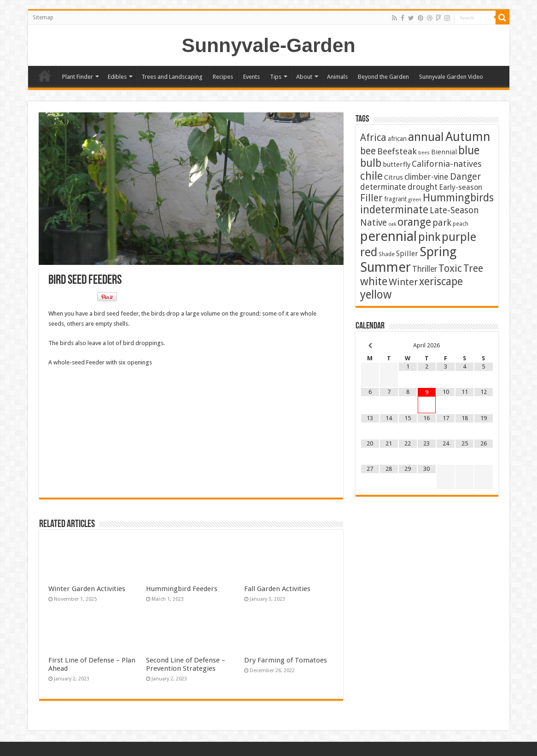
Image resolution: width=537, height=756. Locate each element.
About (304, 77)
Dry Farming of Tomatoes (286, 660)
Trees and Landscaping (172, 77)
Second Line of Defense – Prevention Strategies (186, 664)
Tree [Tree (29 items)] (473, 268)
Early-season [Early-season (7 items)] (461, 187)
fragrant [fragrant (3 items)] (395, 199)
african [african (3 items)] (397, 139)
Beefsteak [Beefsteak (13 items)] (397, 151)
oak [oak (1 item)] (392, 224)
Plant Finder (78, 77)
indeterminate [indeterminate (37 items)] (394, 210)
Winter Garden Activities (87, 589)
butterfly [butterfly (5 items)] (397, 164)
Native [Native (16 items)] (374, 223)
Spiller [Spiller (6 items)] (407, 254)
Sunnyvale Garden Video (451, 77)
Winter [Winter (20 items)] (403, 282)
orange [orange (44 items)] (414, 222)
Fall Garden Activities (277, 589)
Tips (276, 77)
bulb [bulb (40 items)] (371, 163)
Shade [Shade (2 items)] (387, 254)
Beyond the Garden (383, 77)
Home (45, 76)
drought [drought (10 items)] (423, 187)
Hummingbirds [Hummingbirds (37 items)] (458, 198)
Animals (337, 77)
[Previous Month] (370, 346)
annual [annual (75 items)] (426, 137)
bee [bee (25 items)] (368, 151)
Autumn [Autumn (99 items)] (468, 137)
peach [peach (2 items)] (461, 224)
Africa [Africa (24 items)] (373, 138)
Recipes (223, 77)
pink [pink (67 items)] (429, 237)
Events (251, 77)
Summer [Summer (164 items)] (385, 267)
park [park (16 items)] (442, 223)
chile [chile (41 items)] (371, 176)
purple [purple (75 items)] (459, 237)
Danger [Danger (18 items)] (465, 176)
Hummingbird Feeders (182, 589)
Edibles (117, 77)
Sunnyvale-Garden (269, 45)
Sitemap (43, 18)
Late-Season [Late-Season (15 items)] (454, 210)
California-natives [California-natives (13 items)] (447, 164)
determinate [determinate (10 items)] (383, 187)
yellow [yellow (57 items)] (376, 295)
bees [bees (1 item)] (424, 153)
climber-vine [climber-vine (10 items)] (426, 177)
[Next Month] (483, 346)
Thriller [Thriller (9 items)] (425, 269)
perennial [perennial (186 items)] (388, 236)
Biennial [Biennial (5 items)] (444, 152)
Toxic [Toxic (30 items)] (450, 268)
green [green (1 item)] (415, 200)
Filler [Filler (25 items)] (371, 198)
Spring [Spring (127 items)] (438, 252)
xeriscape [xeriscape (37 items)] (441, 281)
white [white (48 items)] (374, 281)
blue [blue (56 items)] (469, 150)
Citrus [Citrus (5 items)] (394, 177)
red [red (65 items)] (369, 252)
